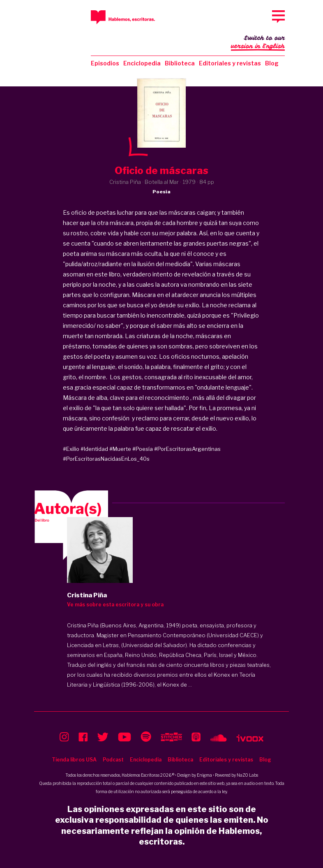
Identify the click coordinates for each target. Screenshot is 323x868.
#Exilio (71, 449)
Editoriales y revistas (230, 63)
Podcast (113, 760)
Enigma (204, 775)
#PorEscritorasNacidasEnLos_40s (106, 459)
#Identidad (94, 449)
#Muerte (120, 449)
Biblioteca (180, 63)
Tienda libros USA (74, 760)
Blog (272, 63)
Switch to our (258, 43)
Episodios (105, 63)
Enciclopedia (142, 63)
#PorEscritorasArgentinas (187, 449)
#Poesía (143, 449)
